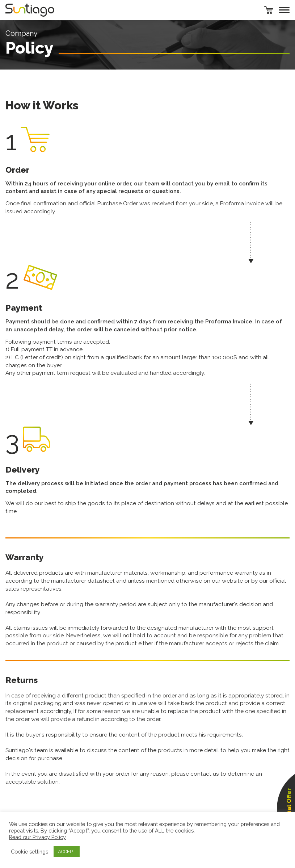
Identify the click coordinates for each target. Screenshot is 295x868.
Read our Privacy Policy (37, 837)
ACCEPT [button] (67, 852)
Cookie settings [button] (29, 852)
